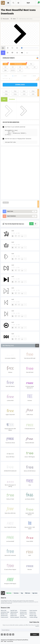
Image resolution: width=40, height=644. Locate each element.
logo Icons (35, 593)
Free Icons (16, 593)
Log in (28, 3)
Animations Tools (5, 612)
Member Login (33, 616)
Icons (4, 99)
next (13, 231)
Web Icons (28, 593)
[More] (25, 236)
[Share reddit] (5, 634)
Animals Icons (23, 612)
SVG (5, 64)
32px (15, 91)
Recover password (15, 617)
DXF (35, 67)
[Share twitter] (8, 634)
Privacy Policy (23, 617)
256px (6, 94)
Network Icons (23, 614)
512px (15, 94)
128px (33, 91)
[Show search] (13, 3)
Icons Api (22, 616)
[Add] (13, 236)
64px (24, 91)
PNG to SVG (4, 611)
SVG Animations (18, 64)
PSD (27, 67)
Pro (22, 53)
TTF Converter (23, 611)
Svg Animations (14, 612)
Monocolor (6, 19)
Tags (22, 593)
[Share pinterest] (10, 634)
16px (6, 91)
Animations (12, 99)
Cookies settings (33, 617)
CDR (20, 67)
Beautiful (6, 203)
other (14, 19)
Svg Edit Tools (14, 611)
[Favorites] (19, 236)
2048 (33, 94)
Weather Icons (4, 614)
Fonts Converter (33, 611)
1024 (24, 94)
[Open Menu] (18, 3)
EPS (13, 67)
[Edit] (16, 236)
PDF (5, 67)
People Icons (13, 614)
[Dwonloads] (22, 236)
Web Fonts (9, 593)
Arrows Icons (33, 612)
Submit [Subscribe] (35, 635)
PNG (31, 64)
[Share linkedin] (13, 634)
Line (5, 70)
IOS (20, 70)
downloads (20, 85)
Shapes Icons (14, 616)
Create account (4, 617)
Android (13, 70)
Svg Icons (3, 3)
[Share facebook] (2, 634)
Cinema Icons (33, 614)
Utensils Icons (4, 616)
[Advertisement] (20, 173)
